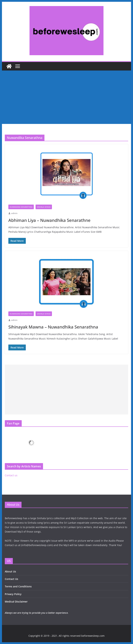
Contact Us (11, 579)
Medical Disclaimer (16, 602)
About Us (10, 571)
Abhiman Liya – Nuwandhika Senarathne (49, 220)
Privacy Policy (13, 594)
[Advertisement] (66, 97)
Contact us (11, 475)
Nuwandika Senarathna (21, 207)
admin (14, 213)
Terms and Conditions (18, 586)
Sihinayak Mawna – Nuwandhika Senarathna (53, 327)
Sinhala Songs (44, 207)
